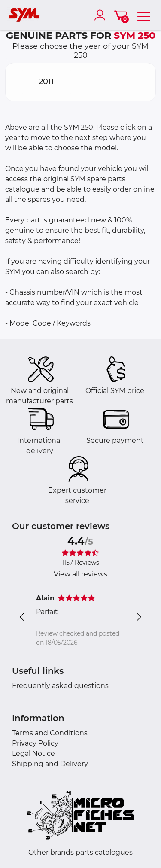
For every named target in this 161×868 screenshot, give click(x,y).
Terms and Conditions (50, 733)
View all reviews (80, 574)
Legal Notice (33, 754)
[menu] (144, 15)
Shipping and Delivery (50, 764)
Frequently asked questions (60, 686)
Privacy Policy (35, 743)
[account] (102, 15)
